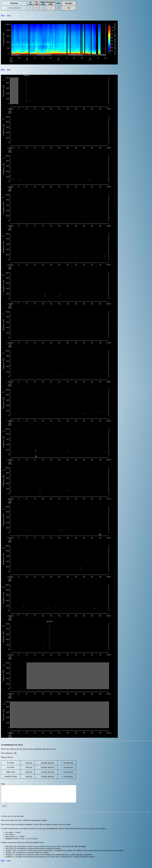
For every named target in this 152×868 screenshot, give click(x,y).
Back (3, 15)
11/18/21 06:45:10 (14, 8)
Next (9, 15)
